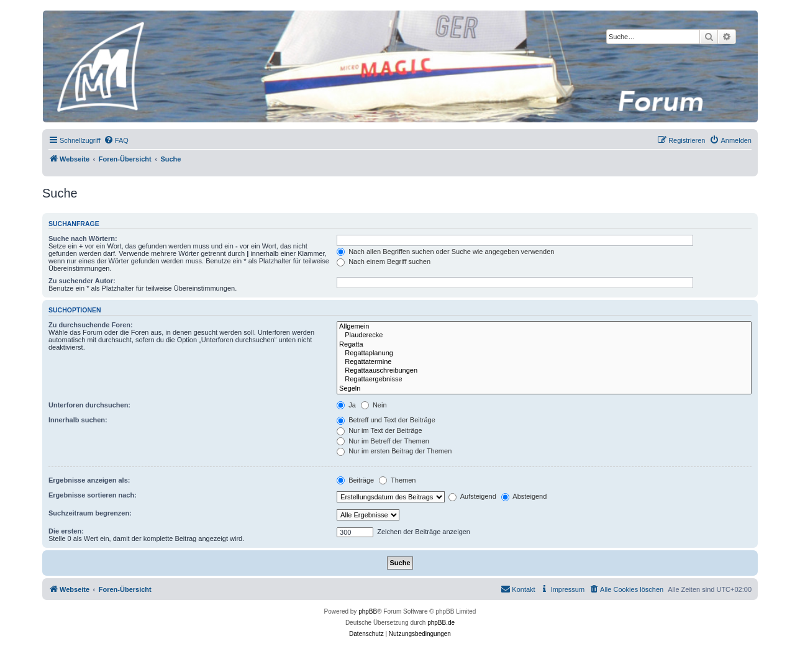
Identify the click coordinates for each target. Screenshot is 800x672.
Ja (346, 405)
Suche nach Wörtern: (83, 238)
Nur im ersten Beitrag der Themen (394, 451)
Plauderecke (544, 335)
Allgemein (544, 327)
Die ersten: (66, 531)
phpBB (368, 611)
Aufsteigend (472, 496)
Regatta (544, 345)
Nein (374, 405)
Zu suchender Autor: (82, 281)
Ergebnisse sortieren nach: (93, 495)
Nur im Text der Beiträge (379, 430)
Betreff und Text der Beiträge (386, 420)
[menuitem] (116, 140)
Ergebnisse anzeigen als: (89, 480)
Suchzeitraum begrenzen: (90, 513)
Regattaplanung (544, 353)
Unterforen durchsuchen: (89, 405)
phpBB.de (441, 623)
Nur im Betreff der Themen (383, 441)
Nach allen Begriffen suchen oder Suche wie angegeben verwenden (445, 252)
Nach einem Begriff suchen (384, 261)
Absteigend (524, 496)
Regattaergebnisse (544, 379)
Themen (397, 480)
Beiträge (355, 480)
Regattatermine (544, 362)
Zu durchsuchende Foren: (91, 325)
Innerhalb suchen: (78, 420)
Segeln (544, 389)
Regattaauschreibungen (544, 371)
